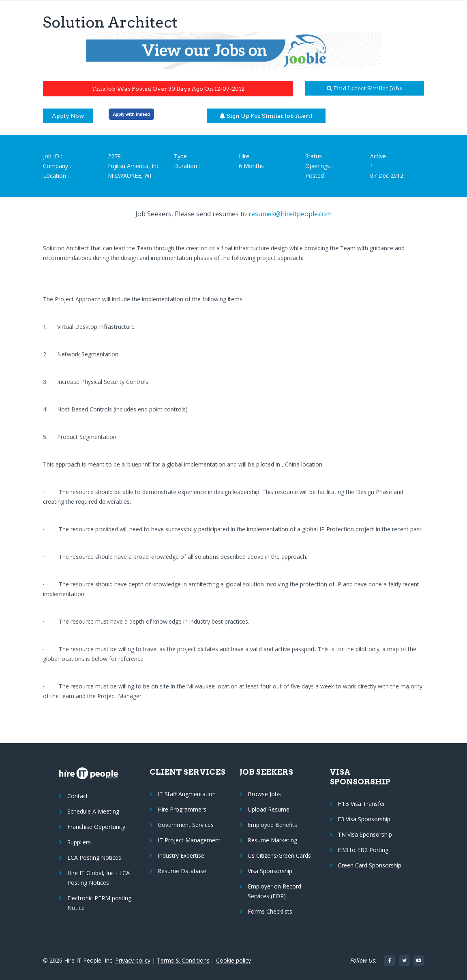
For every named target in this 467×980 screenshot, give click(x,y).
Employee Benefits (272, 825)
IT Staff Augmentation (187, 794)
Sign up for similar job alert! (266, 116)
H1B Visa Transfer (361, 804)
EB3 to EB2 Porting (363, 850)
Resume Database (182, 871)
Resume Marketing (272, 840)
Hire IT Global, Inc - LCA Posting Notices (99, 878)
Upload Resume (269, 809)
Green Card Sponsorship (370, 865)
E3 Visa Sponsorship (364, 819)
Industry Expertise (181, 855)
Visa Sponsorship (270, 871)
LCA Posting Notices (94, 857)
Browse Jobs (264, 794)
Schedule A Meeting (93, 811)
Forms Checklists (270, 911)
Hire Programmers (182, 809)
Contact (78, 796)
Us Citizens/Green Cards (279, 855)
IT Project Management (189, 840)
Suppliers (79, 842)
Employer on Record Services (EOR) (274, 891)
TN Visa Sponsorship (365, 834)
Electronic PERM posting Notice (99, 903)
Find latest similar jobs (364, 88)
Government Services (186, 825)
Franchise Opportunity (96, 827)
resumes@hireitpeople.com (290, 214)
